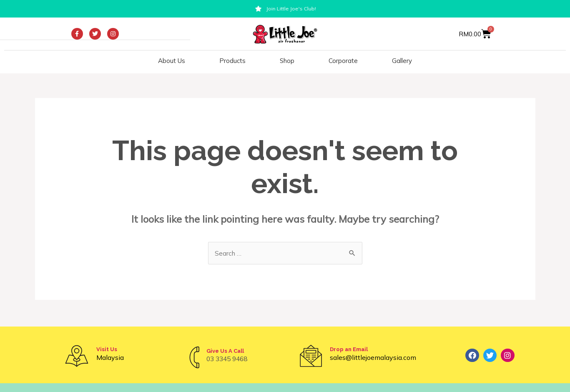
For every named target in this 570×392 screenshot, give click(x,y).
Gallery (402, 61)
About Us (172, 61)
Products (232, 61)
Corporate (343, 61)
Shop (287, 61)
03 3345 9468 (229, 359)
